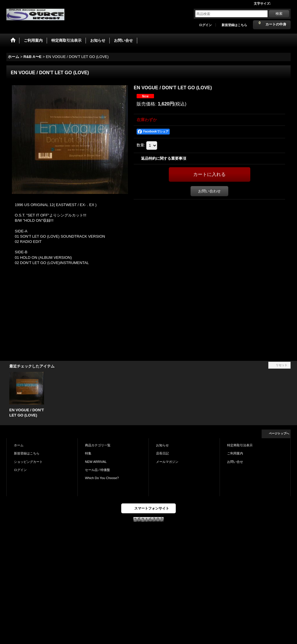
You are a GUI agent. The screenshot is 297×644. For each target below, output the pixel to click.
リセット (282, 365)
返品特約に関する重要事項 (164, 158)
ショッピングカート (28, 462)
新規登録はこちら (234, 25)
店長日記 (162, 453)
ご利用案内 (235, 453)
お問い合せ (235, 462)
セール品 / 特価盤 (97, 470)
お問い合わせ (209, 191)
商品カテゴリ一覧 (98, 445)
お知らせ (162, 445)
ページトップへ (279, 433)
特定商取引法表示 (240, 445)
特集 (88, 453)
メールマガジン (167, 462)
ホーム (19, 445)
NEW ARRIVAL (96, 462)
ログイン (205, 25)
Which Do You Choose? (102, 478)
